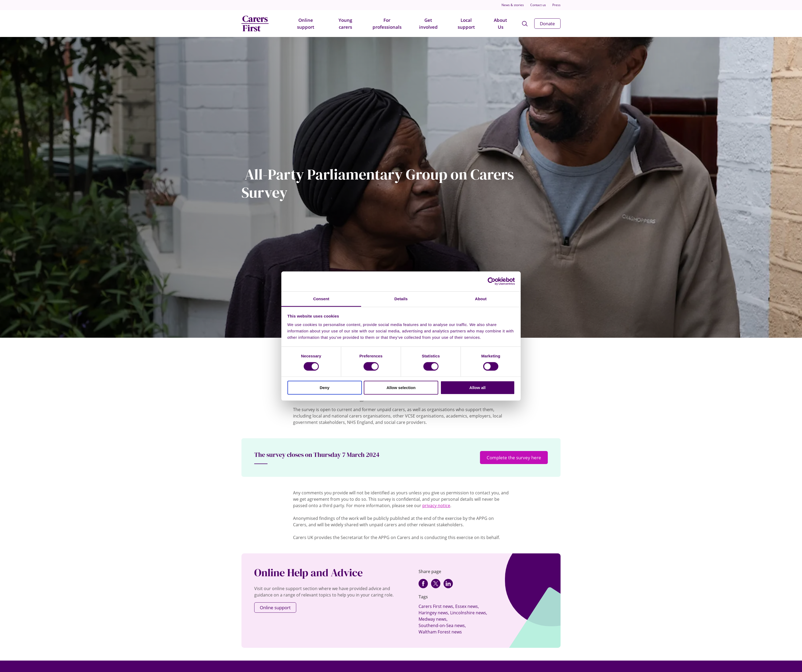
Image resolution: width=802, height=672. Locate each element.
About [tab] (481, 299)
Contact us (538, 5)
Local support (466, 24)
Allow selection (401, 388)
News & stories (513, 5)
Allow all (477, 388)
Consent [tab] (321, 299)
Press (556, 5)
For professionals (387, 24)
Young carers (345, 24)
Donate (547, 24)
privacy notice (436, 506)
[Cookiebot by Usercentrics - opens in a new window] (492, 281)
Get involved (428, 24)
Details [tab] (401, 299)
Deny (325, 388)
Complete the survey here (514, 458)
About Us (500, 24)
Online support (306, 24)
